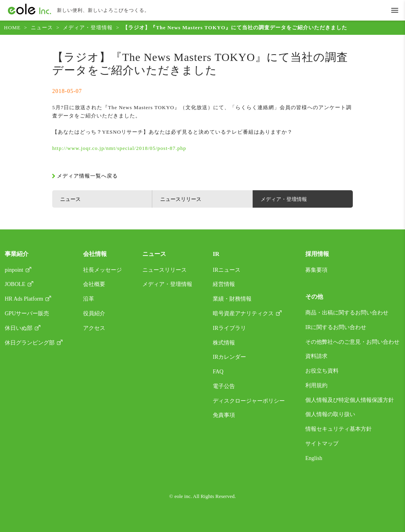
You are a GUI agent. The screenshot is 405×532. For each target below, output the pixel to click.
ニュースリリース (181, 199)
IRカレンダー (229, 357)
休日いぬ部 (19, 328)
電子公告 (224, 386)
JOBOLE (15, 284)
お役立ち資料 (322, 371)
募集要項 (316, 270)
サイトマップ (322, 444)
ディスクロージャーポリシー (249, 401)
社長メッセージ (102, 270)
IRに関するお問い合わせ (336, 327)
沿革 (89, 299)
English (314, 458)
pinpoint (14, 270)
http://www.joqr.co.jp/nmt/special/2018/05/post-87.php (119, 148)
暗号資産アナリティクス (243, 313)
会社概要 (94, 284)
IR (216, 254)
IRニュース (227, 270)
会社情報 (95, 254)
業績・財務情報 (232, 299)
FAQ (218, 372)
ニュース (42, 27)
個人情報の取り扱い (330, 414)
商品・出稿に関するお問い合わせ (347, 313)
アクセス (94, 328)
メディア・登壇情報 (88, 27)
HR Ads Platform (24, 299)
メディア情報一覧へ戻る (87, 176)
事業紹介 (17, 254)
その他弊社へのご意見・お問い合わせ (352, 342)
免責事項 (224, 415)
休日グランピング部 (30, 343)
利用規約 (316, 385)
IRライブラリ (229, 328)
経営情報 (224, 284)
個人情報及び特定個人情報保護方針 (350, 400)
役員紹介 (94, 313)
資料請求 (316, 356)
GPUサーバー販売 (27, 313)
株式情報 (224, 343)
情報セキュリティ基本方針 (339, 429)
